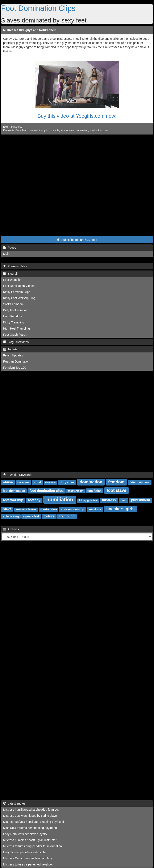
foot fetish (95, 491)
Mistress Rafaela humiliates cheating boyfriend (34, 822)
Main (6, 254)
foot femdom (76, 491)
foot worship (13, 500)
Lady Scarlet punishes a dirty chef (25, 852)
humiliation (95, 131)
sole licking (11, 516)
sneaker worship (73, 509)
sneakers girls (120, 509)
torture (64, 131)
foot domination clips (47, 491)
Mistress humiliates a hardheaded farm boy (31, 810)
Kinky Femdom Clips (17, 292)
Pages (10, 248)
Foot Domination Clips (38, 8)
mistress (109, 500)
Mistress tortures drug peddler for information (32, 846)
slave (7, 509)
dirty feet (51, 483)
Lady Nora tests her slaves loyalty (25, 834)
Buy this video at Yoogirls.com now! (77, 116)
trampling (44, 131)
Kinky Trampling (14, 322)
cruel (72, 131)
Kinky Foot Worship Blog (19, 298)
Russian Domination (16, 361)
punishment (141, 500)
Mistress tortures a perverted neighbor (28, 864)
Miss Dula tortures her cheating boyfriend (30, 828)
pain (105, 131)
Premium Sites (15, 266)
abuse (8, 482)
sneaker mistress (26, 509)
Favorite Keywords (18, 475)
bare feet (33, 131)
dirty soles (67, 482)
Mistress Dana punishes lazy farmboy (28, 858)
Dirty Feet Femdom (16, 310)
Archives (11, 529)
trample (55, 131)
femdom (116, 482)
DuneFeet (21, 131)
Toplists (10, 349)
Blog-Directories (16, 342)
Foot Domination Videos (19, 286)
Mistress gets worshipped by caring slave (30, 816)
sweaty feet (31, 516)
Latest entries (14, 803)
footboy (34, 500)
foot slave (116, 490)
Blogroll (10, 274)
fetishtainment (140, 482)
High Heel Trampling (16, 328)
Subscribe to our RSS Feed (77, 240)
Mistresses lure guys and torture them (30, 30)
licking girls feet (88, 500)
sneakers (95, 509)
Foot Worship (12, 280)
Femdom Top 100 (15, 368)
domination (82, 131)
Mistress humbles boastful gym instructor (30, 840)
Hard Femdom (13, 316)
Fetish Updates (13, 355)
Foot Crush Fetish (15, 335)
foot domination (14, 491)
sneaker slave (49, 509)
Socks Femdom (13, 304)
